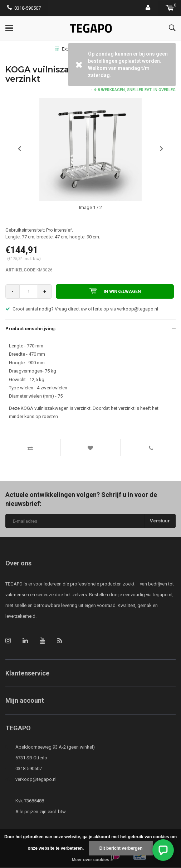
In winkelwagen (115, 291)
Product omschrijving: (31, 329)
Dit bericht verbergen (121, 848)
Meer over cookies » (92, 860)
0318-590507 (24, 8)
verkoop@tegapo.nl (36, 779)
